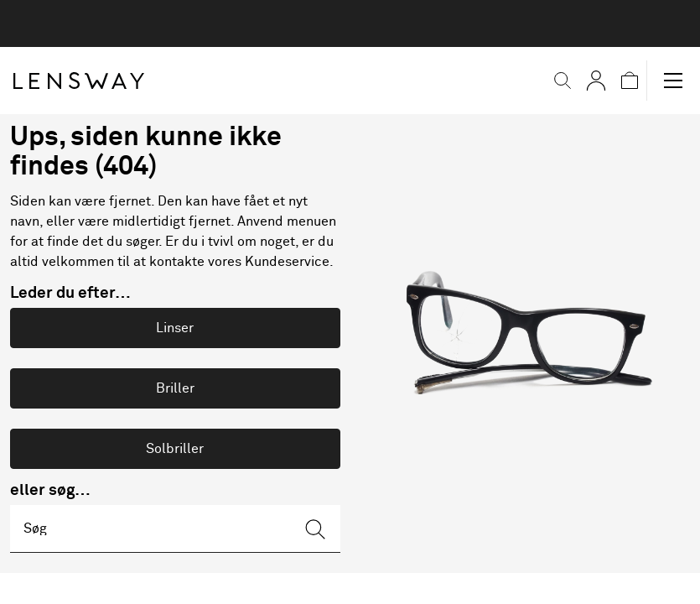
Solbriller (175, 449)
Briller (175, 388)
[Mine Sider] (581, 81)
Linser (175, 328)
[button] (547, 81)
